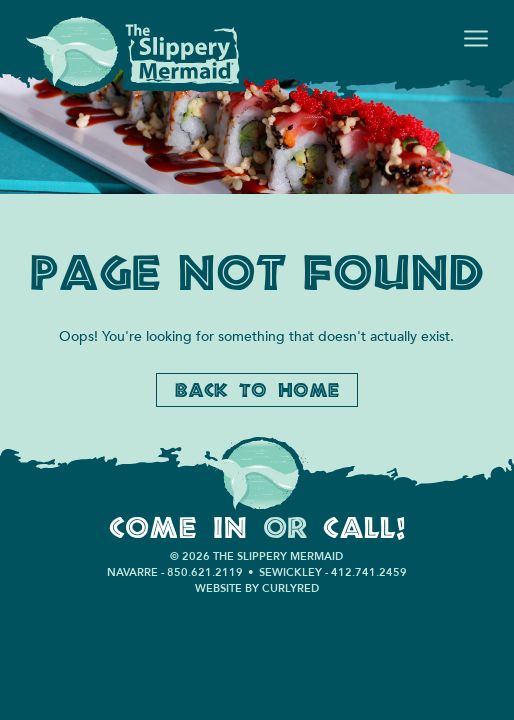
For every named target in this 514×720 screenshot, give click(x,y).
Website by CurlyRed (257, 588)
